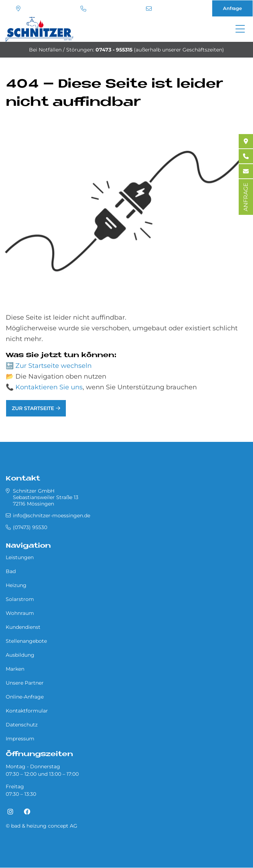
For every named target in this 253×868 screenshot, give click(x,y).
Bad (11, 571)
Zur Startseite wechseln (53, 366)
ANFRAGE (246, 197)
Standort (18, 9)
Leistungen (20, 557)
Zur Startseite (33, 408)
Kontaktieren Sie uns (49, 387)
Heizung (16, 585)
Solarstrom (20, 599)
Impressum (20, 739)
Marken (15, 669)
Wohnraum (20, 613)
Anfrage (232, 8)
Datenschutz (22, 725)
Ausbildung (20, 655)
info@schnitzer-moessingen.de (149, 9)
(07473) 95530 (83, 9)
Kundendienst (23, 627)
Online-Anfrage (25, 697)
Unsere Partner (25, 683)
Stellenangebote (26, 641)
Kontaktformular (27, 711)
